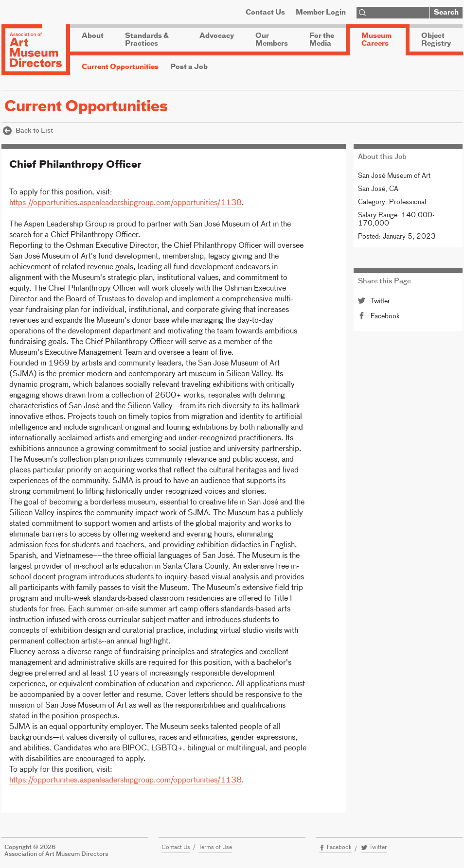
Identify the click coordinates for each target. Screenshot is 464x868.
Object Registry (436, 40)
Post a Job (189, 67)
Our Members (272, 40)
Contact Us (265, 13)
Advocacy (217, 36)
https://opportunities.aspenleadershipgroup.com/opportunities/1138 (125, 203)
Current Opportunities (120, 67)
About (93, 36)
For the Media (322, 40)
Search (446, 13)
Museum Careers (376, 40)
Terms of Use (215, 848)
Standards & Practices (147, 40)
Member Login (321, 13)
